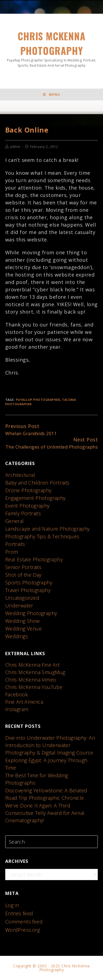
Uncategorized (22, 598)
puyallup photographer (38, 400)
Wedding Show (23, 621)
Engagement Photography (35, 498)
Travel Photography (28, 590)
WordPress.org (23, 930)
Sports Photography (29, 582)
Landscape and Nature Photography (48, 529)
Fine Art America (24, 702)
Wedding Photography (31, 613)
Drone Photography (28, 490)
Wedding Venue (23, 629)
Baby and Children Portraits (37, 483)
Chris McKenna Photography (52, 48)
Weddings (17, 636)
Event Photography (27, 506)
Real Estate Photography (34, 559)
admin (15, 147)
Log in (12, 905)
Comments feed (24, 922)
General (15, 521)
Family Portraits (23, 513)
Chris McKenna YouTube (34, 687)
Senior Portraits (23, 567)
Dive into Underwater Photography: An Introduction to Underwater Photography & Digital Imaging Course (50, 745)
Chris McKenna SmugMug (35, 672)
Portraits (15, 544)
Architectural (20, 475)
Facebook (16, 694)
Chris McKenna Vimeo (31, 680)
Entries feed (19, 913)
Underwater (19, 606)
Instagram (17, 709)
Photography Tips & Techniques (42, 536)
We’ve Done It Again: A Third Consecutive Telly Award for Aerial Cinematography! (45, 813)
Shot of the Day (23, 575)
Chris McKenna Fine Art (33, 665)
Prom (12, 552)
